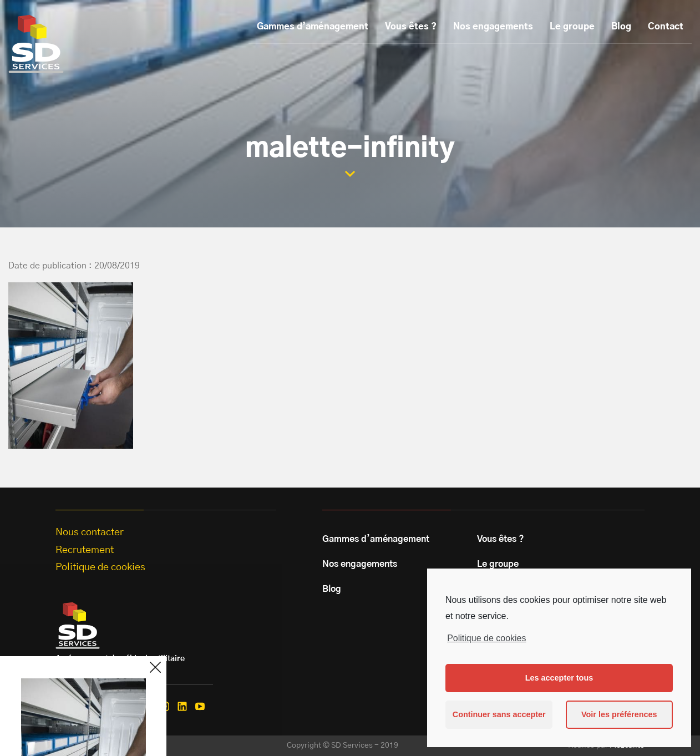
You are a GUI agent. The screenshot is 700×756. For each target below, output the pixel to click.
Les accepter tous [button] (559, 678)
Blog (621, 27)
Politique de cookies (486, 638)
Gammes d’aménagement (313, 27)
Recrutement (85, 550)
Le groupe (572, 27)
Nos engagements (493, 27)
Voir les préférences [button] (619, 714)
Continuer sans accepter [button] (499, 714)
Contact (666, 27)
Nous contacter (90, 532)
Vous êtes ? (411, 27)
